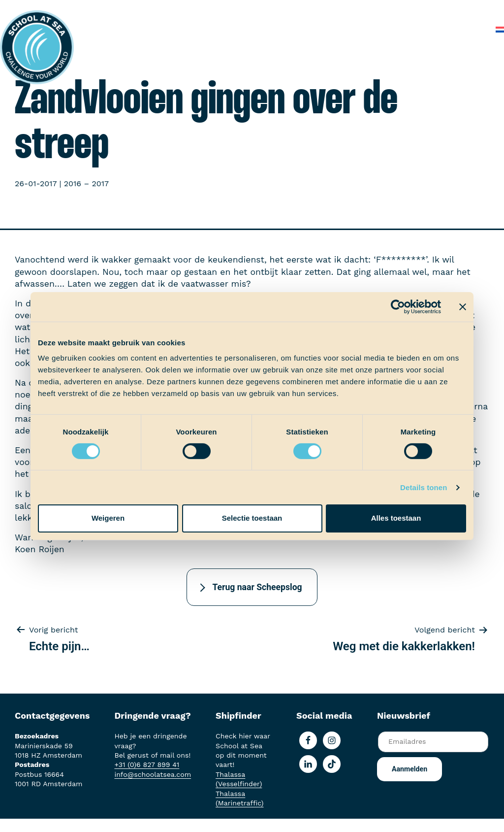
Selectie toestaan (252, 518)
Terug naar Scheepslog (257, 587)
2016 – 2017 (86, 183)
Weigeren (108, 518)
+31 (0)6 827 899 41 (147, 765)
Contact (469, 29)
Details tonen (424, 487)
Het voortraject (197, 10)
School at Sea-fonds (380, 10)
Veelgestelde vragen (404, 29)
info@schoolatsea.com (153, 774)
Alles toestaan (396, 518)
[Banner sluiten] (463, 306)
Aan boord (258, 10)
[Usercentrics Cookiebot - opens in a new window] (398, 306)
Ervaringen (309, 10)
